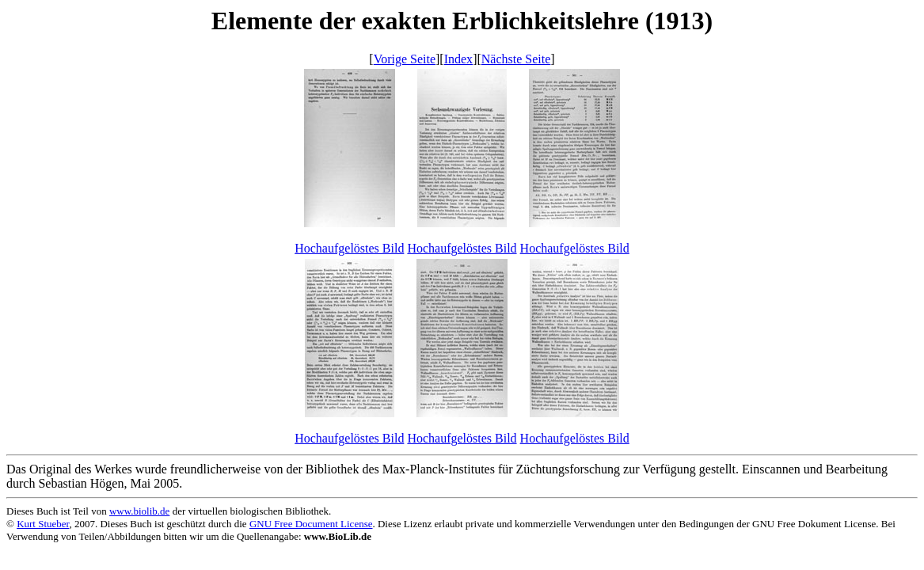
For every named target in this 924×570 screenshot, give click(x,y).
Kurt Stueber (43, 524)
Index (458, 59)
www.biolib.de (139, 511)
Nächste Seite (516, 59)
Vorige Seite (405, 59)
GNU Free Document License (311, 524)
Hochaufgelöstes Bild (349, 248)
